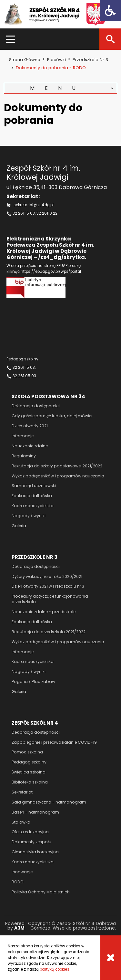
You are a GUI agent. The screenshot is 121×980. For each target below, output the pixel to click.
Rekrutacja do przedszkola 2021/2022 (49, 632)
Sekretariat (22, 792)
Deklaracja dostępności (36, 406)
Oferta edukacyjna (30, 832)
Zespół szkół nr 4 (35, 723)
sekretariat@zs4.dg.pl (34, 205)
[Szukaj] (110, 39)
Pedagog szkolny (29, 762)
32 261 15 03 (24, 213)
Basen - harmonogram (35, 812)
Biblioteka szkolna (30, 782)
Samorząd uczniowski (34, 486)
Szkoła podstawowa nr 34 (48, 396)
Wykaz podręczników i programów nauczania (58, 476)
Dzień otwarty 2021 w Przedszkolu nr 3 (48, 586)
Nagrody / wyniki (29, 516)
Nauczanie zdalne (30, 446)
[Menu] (11, 39)
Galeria (19, 526)
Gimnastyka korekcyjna (35, 852)
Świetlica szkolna (29, 772)
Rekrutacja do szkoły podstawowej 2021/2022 (57, 466)
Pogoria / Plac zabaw (33, 682)
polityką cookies (55, 969)
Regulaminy (24, 456)
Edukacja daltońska (32, 496)
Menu (58, 88)
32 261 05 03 (24, 376)
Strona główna (25, 60)
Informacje (23, 436)
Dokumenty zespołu (31, 842)
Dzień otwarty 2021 (30, 426)
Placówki (56, 60)
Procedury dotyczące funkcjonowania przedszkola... (50, 599)
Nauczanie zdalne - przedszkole (44, 612)
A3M (19, 928)
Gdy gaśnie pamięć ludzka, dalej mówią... (53, 416)
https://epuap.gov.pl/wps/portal (51, 272)
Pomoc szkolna (27, 752)
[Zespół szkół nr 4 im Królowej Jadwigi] (54, 14)
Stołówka (21, 822)
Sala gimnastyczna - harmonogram (49, 802)
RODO (18, 882)
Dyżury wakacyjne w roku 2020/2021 (47, 576)
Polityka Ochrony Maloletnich (41, 892)
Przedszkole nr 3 (90, 60)
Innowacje (22, 872)
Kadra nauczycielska (33, 506)
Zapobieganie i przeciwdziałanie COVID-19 (54, 742)
